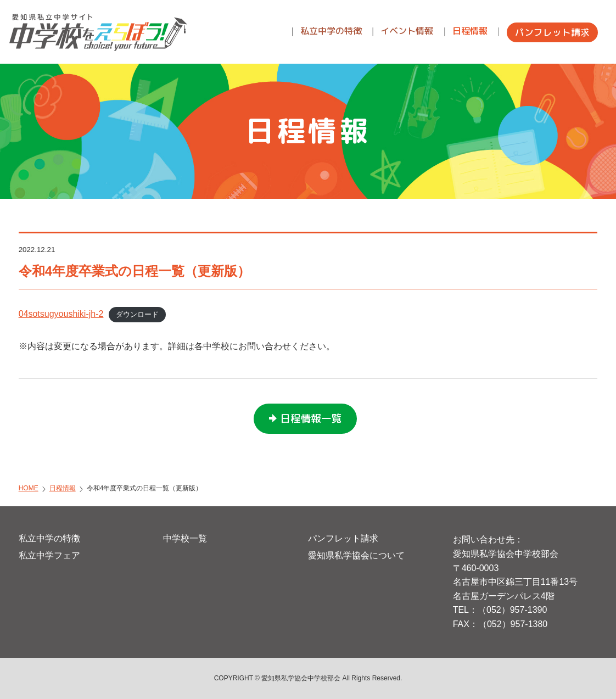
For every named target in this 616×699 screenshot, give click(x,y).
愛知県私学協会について (356, 555)
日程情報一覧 (311, 418)
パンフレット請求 (343, 538)
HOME (29, 488)
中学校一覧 (185, 538)
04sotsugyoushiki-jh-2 (61, 314)
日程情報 (63, 488)
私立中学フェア (49, 555)
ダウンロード (137, 314)
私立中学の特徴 (49, 538)
